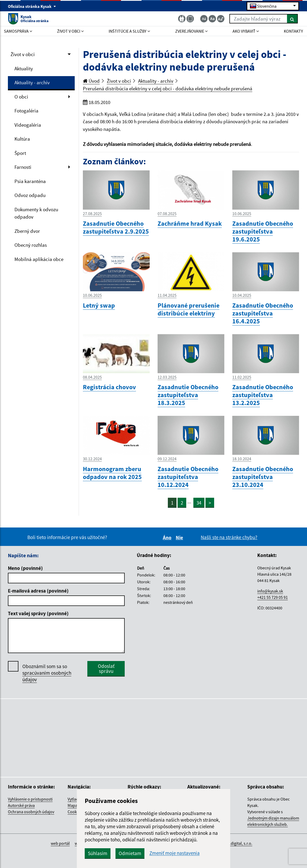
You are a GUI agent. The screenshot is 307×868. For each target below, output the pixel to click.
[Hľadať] (292, 19)
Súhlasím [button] (98, 853)
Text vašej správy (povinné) (38, 613)
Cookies (75, 812)
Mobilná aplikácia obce (39, 259)
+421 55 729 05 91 (273, 597)
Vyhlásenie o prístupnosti (30, 799)
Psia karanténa (30, 181)
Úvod (91, 81)
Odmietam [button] (130, 853)
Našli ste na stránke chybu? (229, 537)
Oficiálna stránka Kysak (32, 6)
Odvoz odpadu (30, 195)
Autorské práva (21, 805)
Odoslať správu (106, 669)
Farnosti (23, 167)
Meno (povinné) (25, 568)
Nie (180, 537)
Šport (20, 153)
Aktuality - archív (32, 82)
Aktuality (24, 68)
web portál (60, 843)
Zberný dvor (27, 231)
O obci (21, 97)
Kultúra (22, 139)
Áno (168, 537)
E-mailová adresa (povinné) (38, 591)
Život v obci (23, 54)
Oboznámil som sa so (47, 673)
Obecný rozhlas (31, 245)
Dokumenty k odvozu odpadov (36, 213)
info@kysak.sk (270, 591)
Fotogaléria (26, 111)
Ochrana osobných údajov (31, 812)
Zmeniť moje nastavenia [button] (175, 853)
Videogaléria (28, 125)
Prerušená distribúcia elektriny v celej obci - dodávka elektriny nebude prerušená (168, 88)
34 (199, 503)
